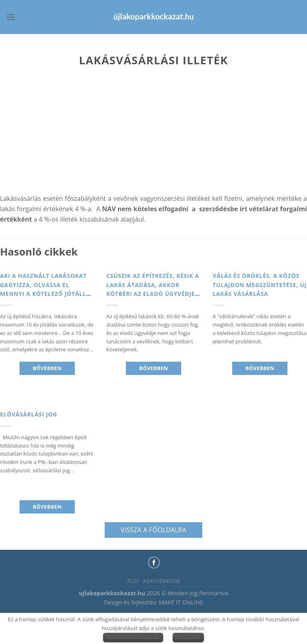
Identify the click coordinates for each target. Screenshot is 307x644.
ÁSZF (133, 581)
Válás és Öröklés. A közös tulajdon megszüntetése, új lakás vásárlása (260, 285)
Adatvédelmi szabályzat (133, 637)
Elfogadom (188, 637)
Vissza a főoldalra (153, 530)
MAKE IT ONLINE (181, 602)
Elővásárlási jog (29, 414)
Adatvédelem (161, 581)
